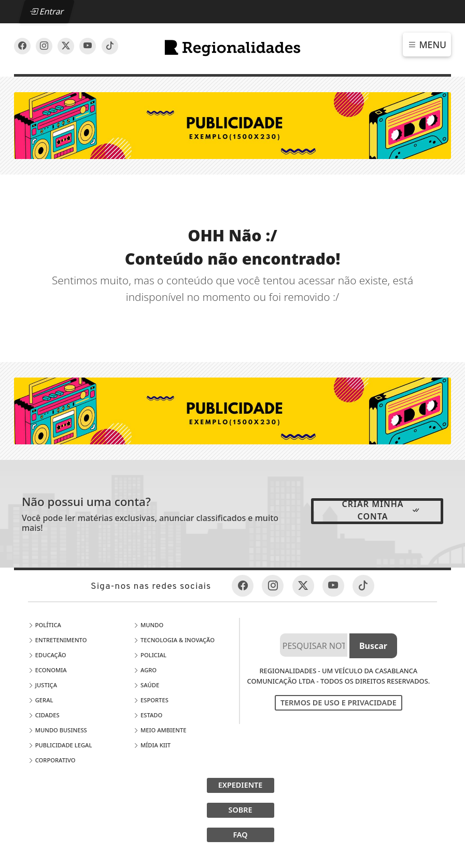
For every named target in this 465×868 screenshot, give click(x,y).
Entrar (47, 11)
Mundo (148, 625)
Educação (47, 655)
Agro (145, 670)
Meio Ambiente (160, 730)
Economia (47, 670)
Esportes (151, 700)
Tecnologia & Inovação (174, 640)
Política (45, 625)
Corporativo (52, 760)
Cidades (44, 715)
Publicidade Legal (60, 745)
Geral (41, 700)
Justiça (43, 685)
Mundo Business (58, 730)
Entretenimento (58, 640)
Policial (150, 655)
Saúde (146, 685)
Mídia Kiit (152, 745)
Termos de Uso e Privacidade (339, 703)
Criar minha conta (382, 510)
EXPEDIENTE (241, 785)
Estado (148, 715)
